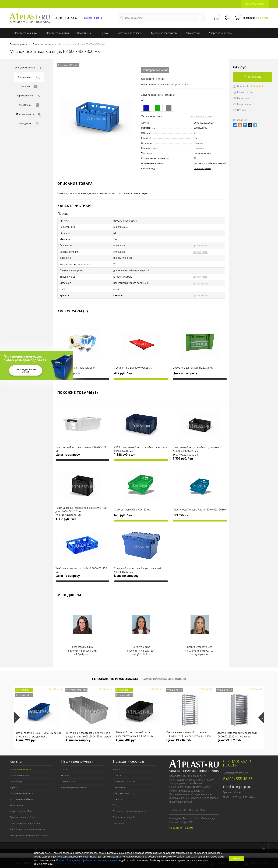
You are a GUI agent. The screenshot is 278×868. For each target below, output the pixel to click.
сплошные (199, 148)
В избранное (242, 98)
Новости (117, 796)
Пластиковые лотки (57, 33)
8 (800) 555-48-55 (238, 775)
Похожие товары (29, 114)
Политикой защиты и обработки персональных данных (87, 860)
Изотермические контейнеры (25, 820)
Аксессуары (29, 105)
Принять (236, 859)
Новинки (66, 772)
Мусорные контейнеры (164, 33)
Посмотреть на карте (181, 824)
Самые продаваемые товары (164, 675)
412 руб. (123, 370)
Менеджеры (29, 124)
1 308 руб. (183, 455)
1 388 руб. (124, 451)
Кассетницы (84, 33)
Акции (64, 766)
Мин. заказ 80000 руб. (124, 790)
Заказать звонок (255, 4)
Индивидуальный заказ (26, 370)
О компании (119, 784)
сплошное (199, 143)
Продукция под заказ (124, 778)
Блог (115, 802)
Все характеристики (201, 116)
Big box (104, 33)
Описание (29, 87)
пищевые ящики (202, 153)
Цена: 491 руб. (127, 737)
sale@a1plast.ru (93, 18)
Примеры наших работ (125, 814)
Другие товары (200, 244)
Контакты (118, 766)
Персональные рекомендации (115, 675)
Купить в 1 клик (243, 92)
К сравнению (242, 104)
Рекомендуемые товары (74, 784)
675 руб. (123, 512)
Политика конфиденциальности (129, 808)
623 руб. (182, 512)
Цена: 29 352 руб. (229, 737)
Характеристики (29, 96)
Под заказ (240, 110)
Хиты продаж (68, 778)
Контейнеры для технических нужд (28, 826)
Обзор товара (29, 77)
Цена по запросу (68, 370)
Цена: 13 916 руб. (179, 737)
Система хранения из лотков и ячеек (29, 832)
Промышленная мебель (22, 814)
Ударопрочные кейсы (221, 33)
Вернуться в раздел (29, 68)
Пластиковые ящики (26, 33)
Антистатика (193, 33)
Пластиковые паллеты (130, 33)
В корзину (253, 77)
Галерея (117, 772)
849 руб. (240, 67)
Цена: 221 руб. (27, 737)
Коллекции (119, 820)
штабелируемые (202, 168)
